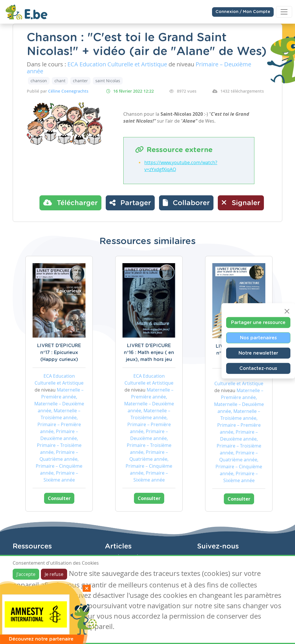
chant (60, 81)
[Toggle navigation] (284, 12)
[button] (186, 203)
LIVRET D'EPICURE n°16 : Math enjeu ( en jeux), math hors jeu (149, 353)
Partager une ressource (258, 323)
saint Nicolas (108, 81)
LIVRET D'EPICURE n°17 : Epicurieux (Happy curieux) (59, 353)
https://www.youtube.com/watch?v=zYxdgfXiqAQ (181, 166)
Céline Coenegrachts (68, 91)
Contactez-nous (258, 368)
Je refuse (54, 574)
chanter (80, 81)
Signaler (241, 203)
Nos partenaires (258, 338)
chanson (39, 81)
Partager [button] (130, 203)
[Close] (287, 311)
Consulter (59, 498)
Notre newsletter (258, 353)
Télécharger (70, 203)
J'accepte (26, 574)
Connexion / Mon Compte (243, 12)
